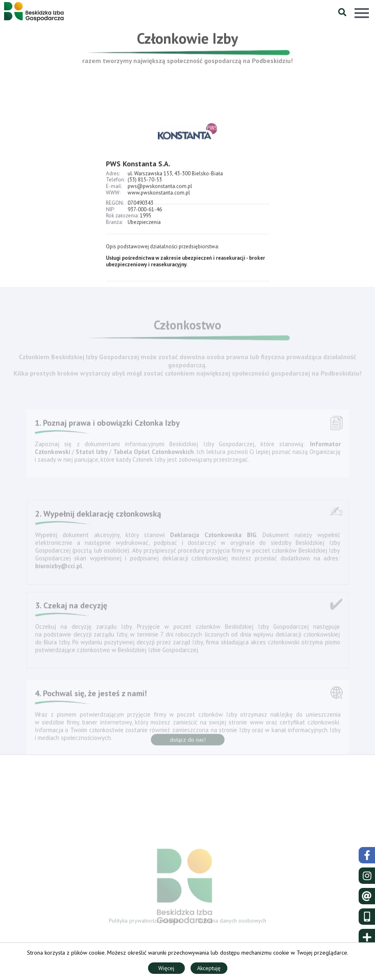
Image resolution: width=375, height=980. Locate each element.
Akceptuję (209, 968)
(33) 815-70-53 (145, 189)
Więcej (166, 968)
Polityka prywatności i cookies (145, 922)
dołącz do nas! (188, 742)
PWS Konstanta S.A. (138, 173)
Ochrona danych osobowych (232, 922)
